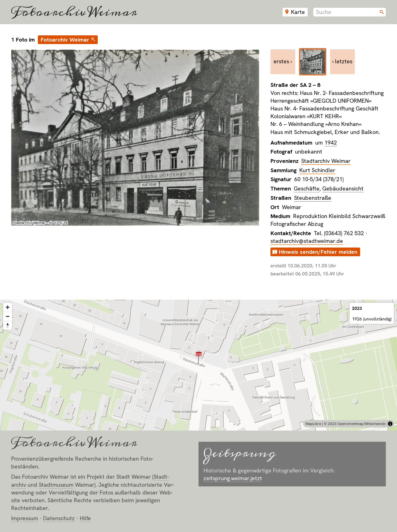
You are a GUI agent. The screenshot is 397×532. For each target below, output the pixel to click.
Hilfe (85, 518)
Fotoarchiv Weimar (74, 12)
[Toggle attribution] (390, 424)
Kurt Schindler (317, 170)
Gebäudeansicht (343, 188)
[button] (199, 358)
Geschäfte (307, 188)
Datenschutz (59, 518)
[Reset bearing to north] (8, 325)
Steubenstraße (313, 198)
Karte (298, 12)
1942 (331, 143)
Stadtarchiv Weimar (326, 161)
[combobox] (350, 12)
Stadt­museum (56, 485)
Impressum (25, 518)
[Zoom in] (8, 307)
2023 (357, 308)
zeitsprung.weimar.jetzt (233, 478)
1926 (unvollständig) (372, 319)
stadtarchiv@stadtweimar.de (307, 241)
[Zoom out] (8, 316)
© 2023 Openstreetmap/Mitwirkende (355, 424)
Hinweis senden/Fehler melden (318, 252)
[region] (198, 365)
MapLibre (313, 424)
